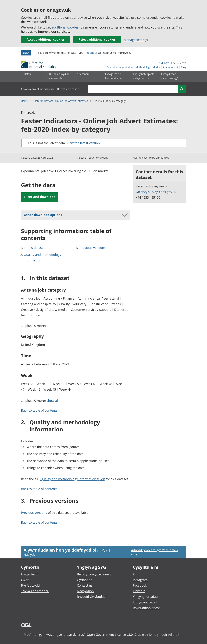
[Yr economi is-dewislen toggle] (88, 76)
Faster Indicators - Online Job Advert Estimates (61, 101)
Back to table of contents (39, 410)
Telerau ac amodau (35, 591)
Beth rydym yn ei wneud (95, 574)
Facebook (140, 585)
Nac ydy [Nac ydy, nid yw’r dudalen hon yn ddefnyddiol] (29, 555)
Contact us (85, 585)
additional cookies (65, 27)
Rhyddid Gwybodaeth (93, 597)
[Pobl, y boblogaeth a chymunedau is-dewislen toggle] (144, 76)
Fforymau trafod (145, 602)
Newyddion (85, 591)
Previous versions (93, 248)
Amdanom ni (170, 67)
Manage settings (136, 40)
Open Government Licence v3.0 (110, 635)
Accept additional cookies (46, 39)
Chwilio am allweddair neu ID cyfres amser (50, 89)
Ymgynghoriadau (145, 597)
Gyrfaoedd (85, 580)
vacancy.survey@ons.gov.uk (156, 192)
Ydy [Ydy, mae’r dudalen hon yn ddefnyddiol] (104, 550)
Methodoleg (143, 67)
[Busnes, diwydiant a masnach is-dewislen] (60, 76)
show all (53, 401)
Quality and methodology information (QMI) (73, 479)
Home (25, 101)
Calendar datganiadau (120, 67)
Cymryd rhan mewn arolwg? (169, 76)
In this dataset (34, 248)
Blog (183, 67)
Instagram (140, 580)
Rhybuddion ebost (146, 608)
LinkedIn (139, 591)
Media (156, 67)
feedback (91, 53)
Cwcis (25, 580)
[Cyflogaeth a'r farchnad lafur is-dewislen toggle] (116, 76)
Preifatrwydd (30, 585)
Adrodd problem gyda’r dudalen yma (154, 552)
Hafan (27, 74)
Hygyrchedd (30, 574)
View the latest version (83, 143)
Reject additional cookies (97, 39)
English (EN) (164, 63)
